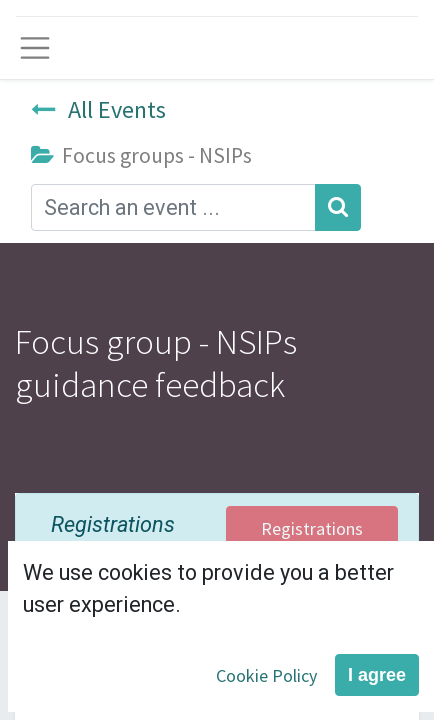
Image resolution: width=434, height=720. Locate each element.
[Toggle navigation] (35, 48)
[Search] (338, 207)
